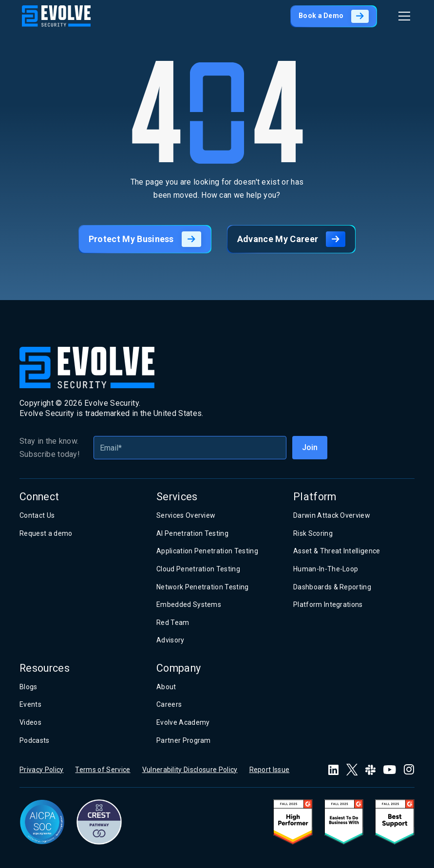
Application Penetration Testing (207, 551)
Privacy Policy (41, 770)
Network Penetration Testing (203, 587)
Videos (30, 722)
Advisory (170, 640)
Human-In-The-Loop (326, 569)
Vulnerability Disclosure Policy (190, 770)
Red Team (173, 623)
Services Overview (186, 515)
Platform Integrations (328, 604)
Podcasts (35, 740)
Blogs (28, 687)
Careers (169, 704)
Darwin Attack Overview (332, 515)
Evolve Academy (183, 722)
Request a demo (46, 533)
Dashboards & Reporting (332, 587)
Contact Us (37, 515)
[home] (57, 16)
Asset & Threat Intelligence (337, 551)
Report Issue (270, 770)
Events (30, 704)
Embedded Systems (189, 604)
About (166, 687)
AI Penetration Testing (192, 533)
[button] (402, 16)
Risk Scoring (313, 533)
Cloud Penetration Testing (198, 569)
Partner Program (184, 740)
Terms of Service (103, 770)
